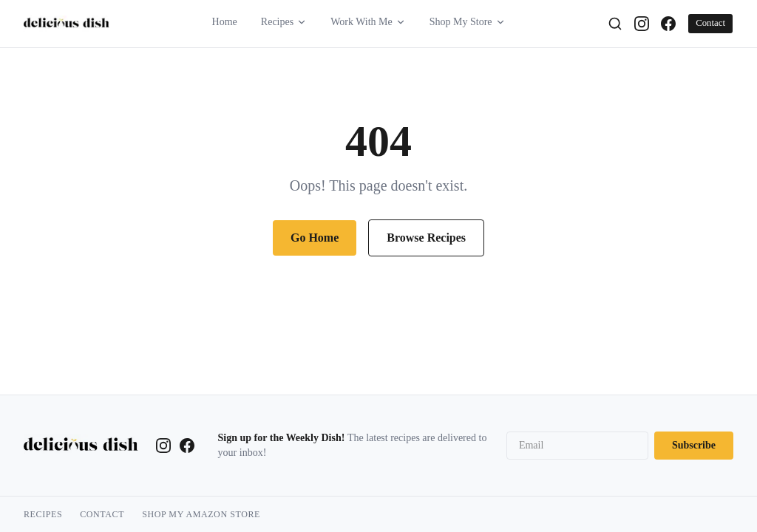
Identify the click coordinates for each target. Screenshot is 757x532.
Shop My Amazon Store (201, 514)
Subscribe (694, 445)
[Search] (615, 24)
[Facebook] (668, 24)
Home (225, 22)
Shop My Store (468, 22)
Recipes (284, 22)
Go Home (315, 238)
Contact (710, 23)
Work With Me (368, 22)
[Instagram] (642, 24)
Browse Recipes (426, 238)
